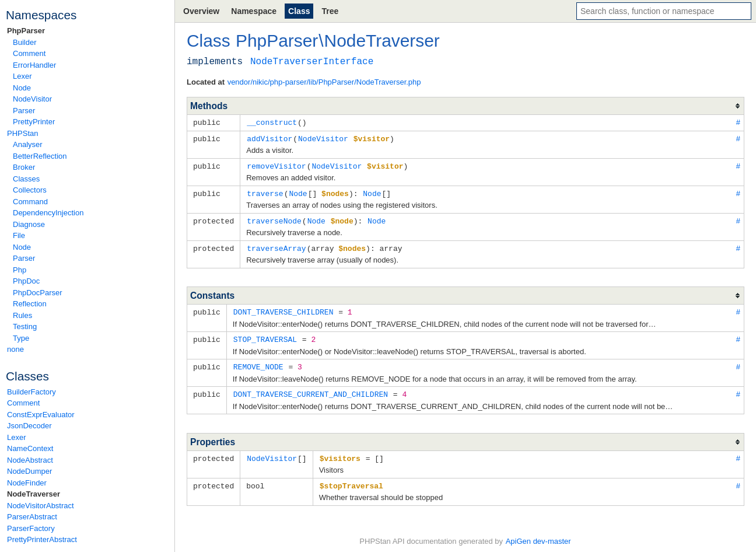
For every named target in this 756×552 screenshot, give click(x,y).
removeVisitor (276, 165)
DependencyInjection (48, 213)
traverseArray (276, 245)
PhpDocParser (38, 293)
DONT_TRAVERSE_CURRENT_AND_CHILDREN (311, 389)
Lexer (22, 76)
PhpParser (26, 31)
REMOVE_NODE (258, 362)
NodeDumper (29, 471)
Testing (25, 326)
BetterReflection (40, 156)
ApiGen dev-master (538, 535)
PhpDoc (26, 281)
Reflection (30, 304)
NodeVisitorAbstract (41, 506)
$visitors (340, 452)
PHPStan (22, 133)
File (19, 235)
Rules (22, 315)
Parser (24, 111)
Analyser (28, 144)
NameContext (30, 448)
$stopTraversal (351, 479)
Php (20, 270)
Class (299, 11)
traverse (265, 191)
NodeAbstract (30, 460)
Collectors (30, 190)
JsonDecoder (29, 426)
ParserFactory (31, 528)
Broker (24, 167)
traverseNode (274, 218)
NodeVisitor (32, 99)
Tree (330, 11)
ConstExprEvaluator (41, 415)
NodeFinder (27, 483)
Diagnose (29, 224)
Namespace (254, 11)
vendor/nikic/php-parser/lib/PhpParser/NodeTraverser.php (324, 82)
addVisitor (269, 138)
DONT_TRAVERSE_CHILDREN (283, 308)
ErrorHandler (34, 65)
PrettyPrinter (34, 122)
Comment (29, 53)
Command (30, 202)
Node (22, 88)
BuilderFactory (32, 392)
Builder (24, 42)
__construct (272, 122)
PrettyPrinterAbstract (42, 539)
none (15, 349)
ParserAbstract (32, 517)
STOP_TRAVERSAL (265, 335)
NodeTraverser (34, 494)
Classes (26, 179)
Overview (201, 11)
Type (21, 338)
